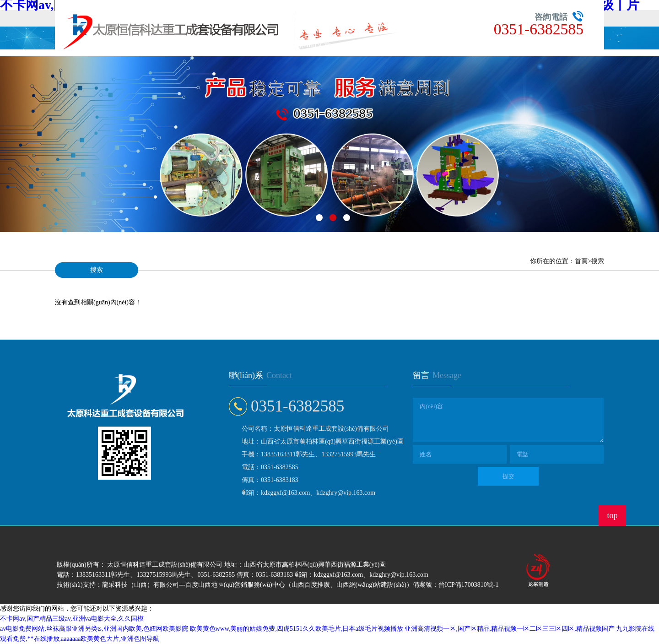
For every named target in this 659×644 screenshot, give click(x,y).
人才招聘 (419, 45)
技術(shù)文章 (309, 45)
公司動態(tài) (254, 45)
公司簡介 (199, 45)
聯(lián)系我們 (474, 45)
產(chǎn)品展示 (144, 45)
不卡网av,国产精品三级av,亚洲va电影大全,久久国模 (72, 619)
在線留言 (364, 45)
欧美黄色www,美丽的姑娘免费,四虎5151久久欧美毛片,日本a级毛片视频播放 (297, 629)
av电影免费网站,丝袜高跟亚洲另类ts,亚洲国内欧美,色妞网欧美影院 (94, 629)
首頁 (89, 45)
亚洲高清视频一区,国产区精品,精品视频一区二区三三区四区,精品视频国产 (510, 629)
